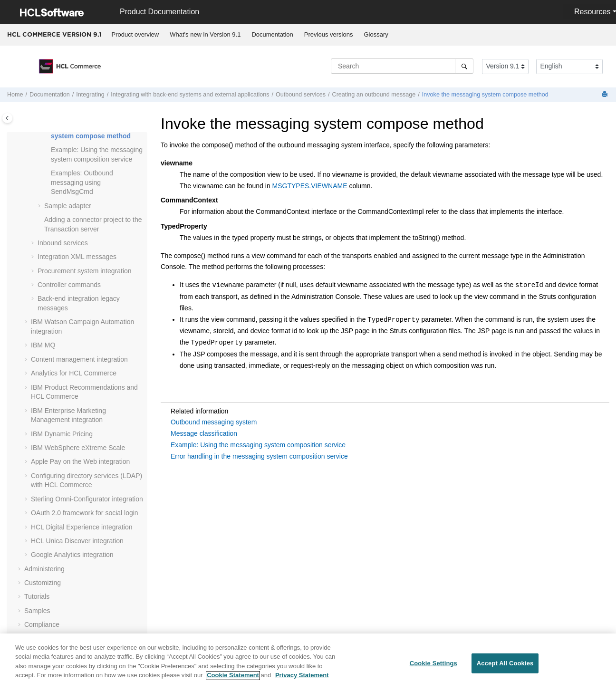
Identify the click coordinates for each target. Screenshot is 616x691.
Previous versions (329, 34)
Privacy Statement (302, 680)
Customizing (43, 583)
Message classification (204, 433)
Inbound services (63, 243)
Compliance (42, 624)
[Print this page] (606, 95)
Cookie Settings (433, 667)
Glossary (376, 34)
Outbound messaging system (214, 422)
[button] (47, 150)
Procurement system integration (85, 271)
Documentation (272, 34)
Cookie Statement (233, 680)
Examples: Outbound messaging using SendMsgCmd (82, 182)
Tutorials (37, 596)
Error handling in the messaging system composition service (259, 456)
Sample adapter (68, 206)
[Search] (464, 66)
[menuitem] (135, 35)
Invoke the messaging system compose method (485, 95)
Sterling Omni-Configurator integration (87, 499)
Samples (37, 611)
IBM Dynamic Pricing (62, 434)
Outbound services (301, 95)
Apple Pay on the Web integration (80, 461)
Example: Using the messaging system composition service (258, 445)
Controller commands (69, 285)
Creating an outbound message (374, 95)
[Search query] (402, 66)
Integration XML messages (77, 257)
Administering (44, 569)
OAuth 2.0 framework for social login (85, 513)
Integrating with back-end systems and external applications (190, 95)
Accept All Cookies (505, 667)
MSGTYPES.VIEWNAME (310, 186)
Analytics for (74, 373)
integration (82, 527)
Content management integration (79, 359)
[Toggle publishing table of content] (7, 118)
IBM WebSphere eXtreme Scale (78, 448)
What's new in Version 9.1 (205, 34)
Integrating (90, 95)
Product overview (135, 34)
